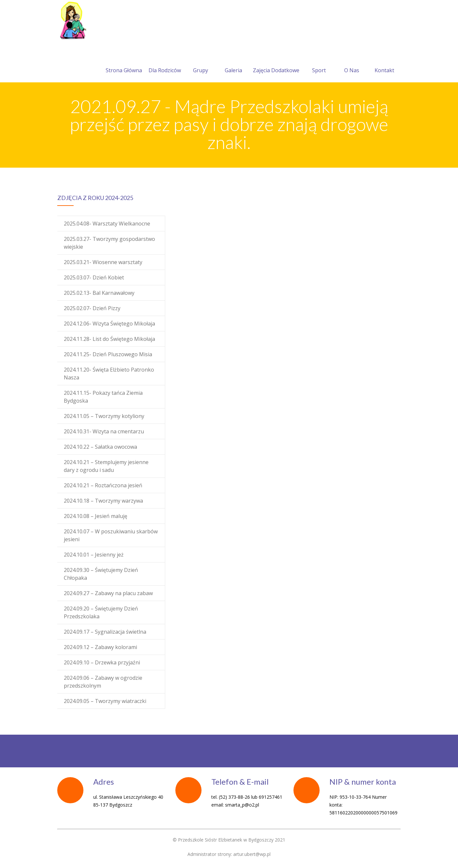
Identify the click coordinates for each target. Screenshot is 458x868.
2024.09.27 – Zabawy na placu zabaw (108, 593)
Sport (319, 62)
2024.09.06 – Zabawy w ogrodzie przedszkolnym (103, 682)
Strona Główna (124, 62)
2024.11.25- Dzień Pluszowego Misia (108, 354)
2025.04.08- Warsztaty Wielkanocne (107, 224)
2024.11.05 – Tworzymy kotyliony (104, 416)
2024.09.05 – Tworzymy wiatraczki (105, 701)
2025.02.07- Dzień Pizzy (92, 308)
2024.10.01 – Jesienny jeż (94, 555)
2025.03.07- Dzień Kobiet (94, 277)
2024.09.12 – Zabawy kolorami (100, 647)
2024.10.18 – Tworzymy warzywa (103, 501)
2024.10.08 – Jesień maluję (96, 516)
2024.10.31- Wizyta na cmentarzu (104, 431)
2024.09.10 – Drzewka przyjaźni (102, 662)
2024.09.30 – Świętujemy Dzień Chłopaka (101, 574)
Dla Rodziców (165, 62)
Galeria (233, 62)
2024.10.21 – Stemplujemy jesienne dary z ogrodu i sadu (106, 466)
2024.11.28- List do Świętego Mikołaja (109, 339)
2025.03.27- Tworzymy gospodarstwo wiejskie (109, 243)
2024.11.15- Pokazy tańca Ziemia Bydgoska (103, 397)
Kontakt (384, 62)
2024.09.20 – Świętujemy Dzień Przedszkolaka (101, 612)
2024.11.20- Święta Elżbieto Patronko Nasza (109, 374)
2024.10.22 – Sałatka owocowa (100, 447)
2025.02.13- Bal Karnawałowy (99, 293)
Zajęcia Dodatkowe (276, 62)
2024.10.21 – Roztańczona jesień (103, 485)
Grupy (201, 62)
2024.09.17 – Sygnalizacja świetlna (105, 632)
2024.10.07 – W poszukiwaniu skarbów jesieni (111, 535)
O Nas (352, 62)
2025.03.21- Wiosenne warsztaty (103, 262)
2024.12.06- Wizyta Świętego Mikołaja (109, 324)
